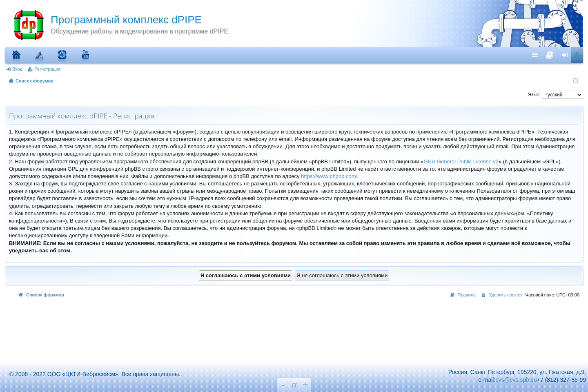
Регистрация (47, 69)
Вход (17, 69)
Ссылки (537, 55)
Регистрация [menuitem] (579, 55)
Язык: (534, 94)
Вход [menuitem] (567, 55)
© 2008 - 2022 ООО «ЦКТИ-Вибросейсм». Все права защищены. (91, 374)
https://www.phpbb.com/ (329, 176)
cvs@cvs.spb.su (516, 380)
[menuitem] (550, 53)
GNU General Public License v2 (461, 161)
